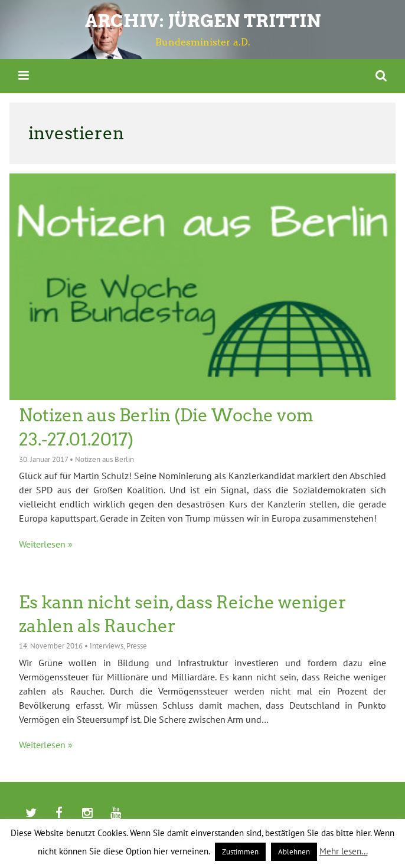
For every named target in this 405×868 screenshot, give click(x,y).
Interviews (107, 646)
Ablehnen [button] (294, 852)
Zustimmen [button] (240, 852)
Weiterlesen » (46, 544)
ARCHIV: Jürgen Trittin (203, 21)
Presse (137, 646)
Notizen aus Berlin (104, 459)
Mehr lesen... (344, 851)
